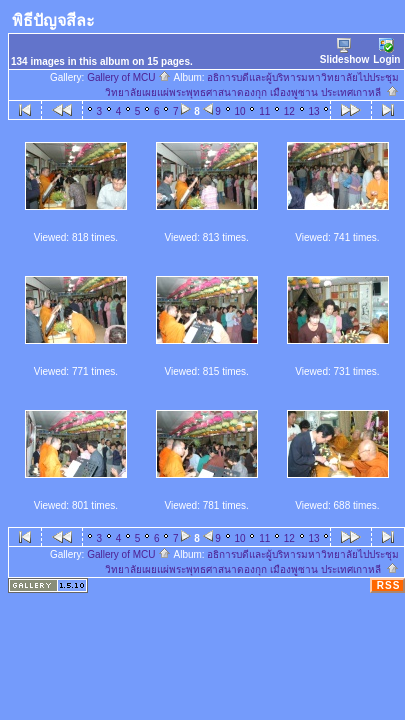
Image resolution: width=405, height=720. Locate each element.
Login (386, 51)
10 (239, 111)
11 (264, 111)
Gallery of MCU (129, 77)
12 (289, 111)
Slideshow (344, 51)
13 (314, 111)
